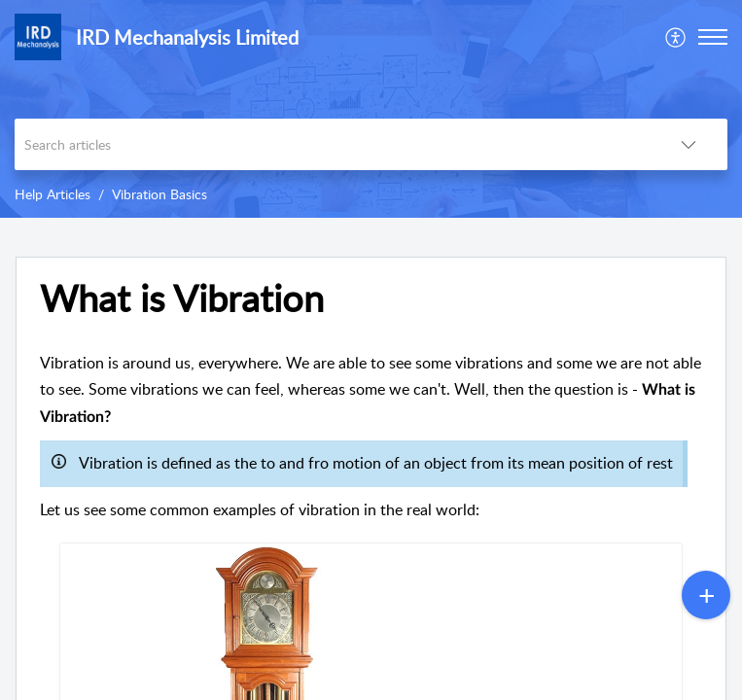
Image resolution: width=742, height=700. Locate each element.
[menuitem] (676, 37)
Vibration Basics (159, 194)
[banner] (371, 109)
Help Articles (53, 194)
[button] (676, 37)
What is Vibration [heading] (182, 298)
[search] (332, 144)
